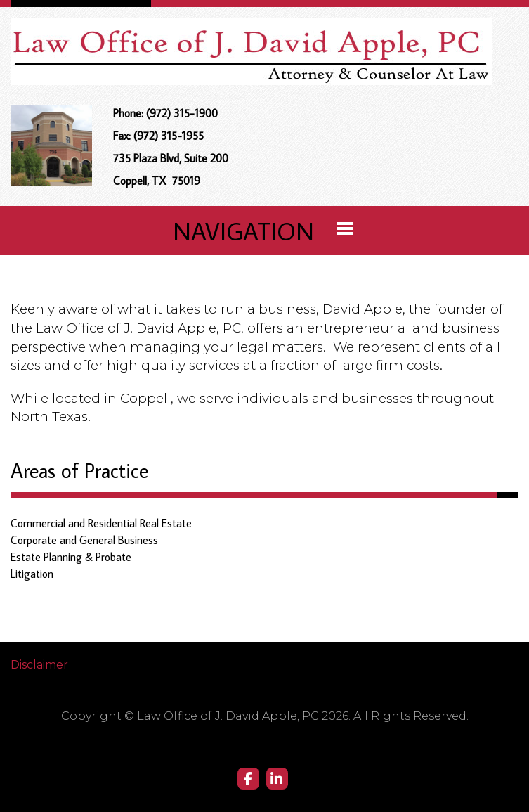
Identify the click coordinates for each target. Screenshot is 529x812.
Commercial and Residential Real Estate (101, 523)
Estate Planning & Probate (71, 557)
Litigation (32, 574)
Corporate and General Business (84, 540)
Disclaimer (39, 665)
